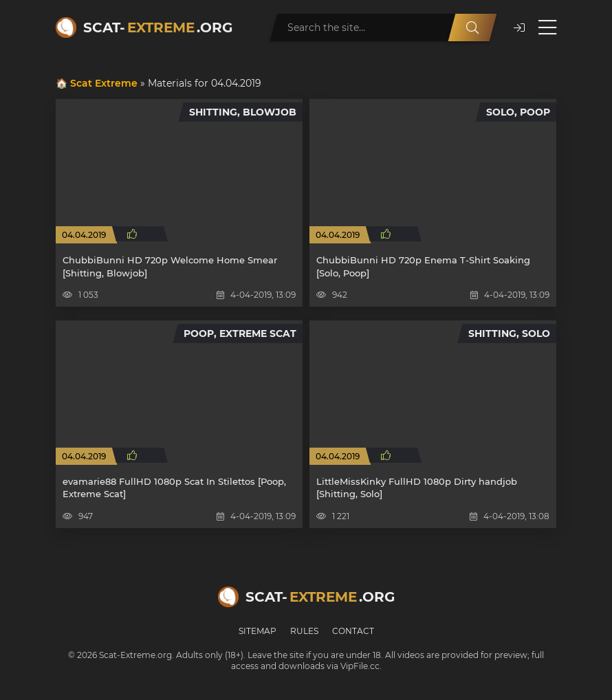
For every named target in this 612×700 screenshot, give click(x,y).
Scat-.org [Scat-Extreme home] (158, 28)
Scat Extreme (104, 83)
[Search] (472, 28)
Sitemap (258, 631)
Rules (304, 631)
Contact (353, 631)
